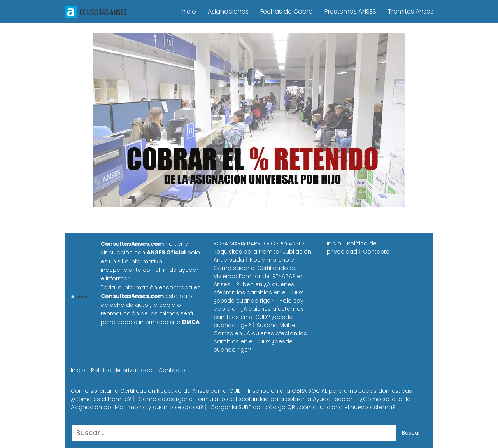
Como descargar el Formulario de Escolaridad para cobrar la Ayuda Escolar (245, 399)
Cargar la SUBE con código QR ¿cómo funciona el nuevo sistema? (303, 407)
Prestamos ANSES (350, 11)
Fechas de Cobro (287, 11)
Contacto (376, 252)
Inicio (188, 11)
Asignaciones (228, 11)
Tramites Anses (411, 11)
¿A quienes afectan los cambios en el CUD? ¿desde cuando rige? (258, 292)
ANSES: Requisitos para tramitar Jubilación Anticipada (262, 252)
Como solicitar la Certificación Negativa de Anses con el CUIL (156, 391)
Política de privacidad (352, 248)
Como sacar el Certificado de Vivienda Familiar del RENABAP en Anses (259, 276)
